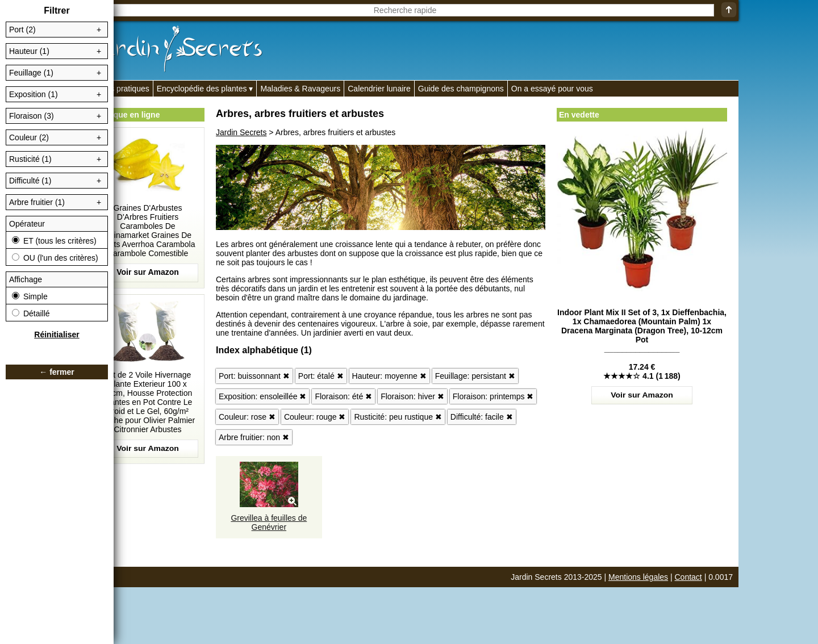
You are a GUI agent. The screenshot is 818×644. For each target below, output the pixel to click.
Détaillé (31, 313)
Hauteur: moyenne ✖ (389, 376)
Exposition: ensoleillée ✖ (262, 396)
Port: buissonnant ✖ (254, 376)
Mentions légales (638, 577)
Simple (30, 296)
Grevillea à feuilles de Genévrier (269, 522)
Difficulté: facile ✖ (482, 417)
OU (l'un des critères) (55, 258)
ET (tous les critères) (54, 241)
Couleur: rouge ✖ (315, 417)
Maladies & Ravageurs (300, 89)
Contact (688, 577)
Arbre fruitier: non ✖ (254, 437)
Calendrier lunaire (379, 89)
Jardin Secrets (241, 132)
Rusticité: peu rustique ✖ (398, 417)
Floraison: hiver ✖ (412, 396)
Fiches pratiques (120, 89)
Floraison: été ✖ (343, 396)
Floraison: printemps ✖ (493, 396)
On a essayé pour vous (552, 89)
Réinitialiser (57, 334)
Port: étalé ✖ (321, 376)
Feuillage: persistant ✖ (475, 376)
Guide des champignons (461, 89)
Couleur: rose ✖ (247, 417)
